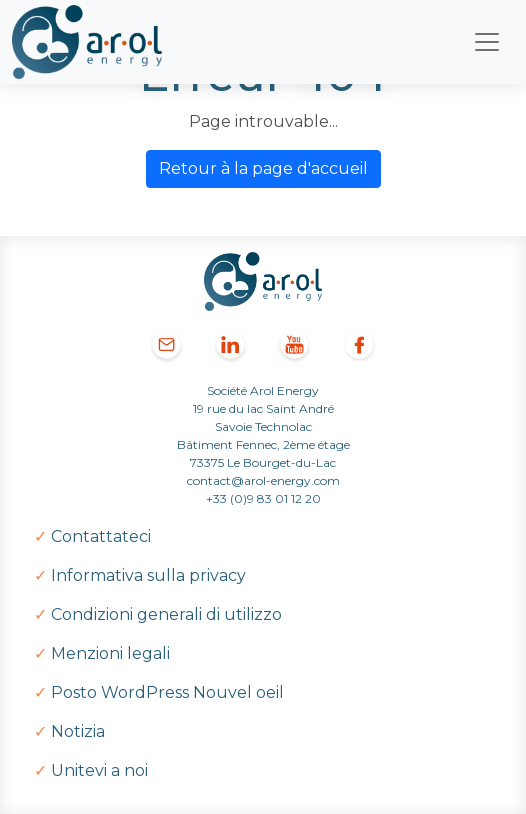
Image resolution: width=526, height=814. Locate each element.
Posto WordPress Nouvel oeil (167, 692)
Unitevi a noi (99, 770)
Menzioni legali (110, 653)
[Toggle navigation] (487, 42)
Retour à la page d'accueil (263, 168)
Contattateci (101, 536)
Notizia (78, 731)
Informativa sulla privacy (148, 575)
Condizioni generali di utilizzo (166, 614)
